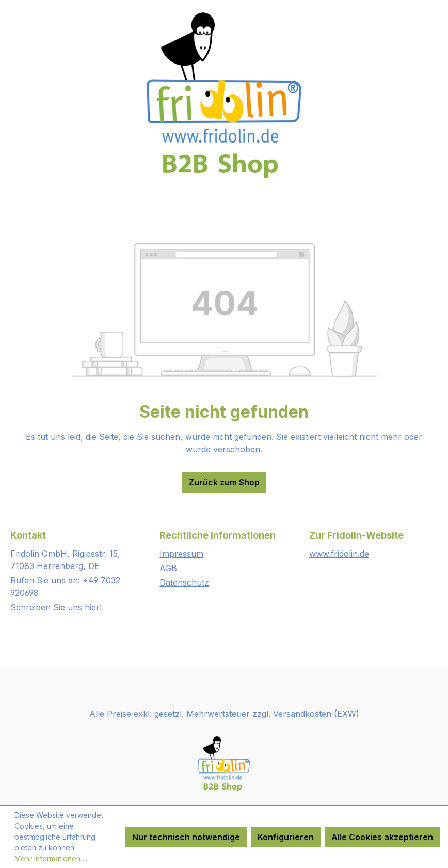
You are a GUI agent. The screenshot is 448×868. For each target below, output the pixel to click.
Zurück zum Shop (224, 482)
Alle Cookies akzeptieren (382, 837)
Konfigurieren (286, 837)
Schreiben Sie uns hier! (56, 607)
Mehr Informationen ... (51, 858)
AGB (168, 568)
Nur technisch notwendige (186, 837)
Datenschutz (184, 582)
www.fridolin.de (339, 554)
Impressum (181, 554)
